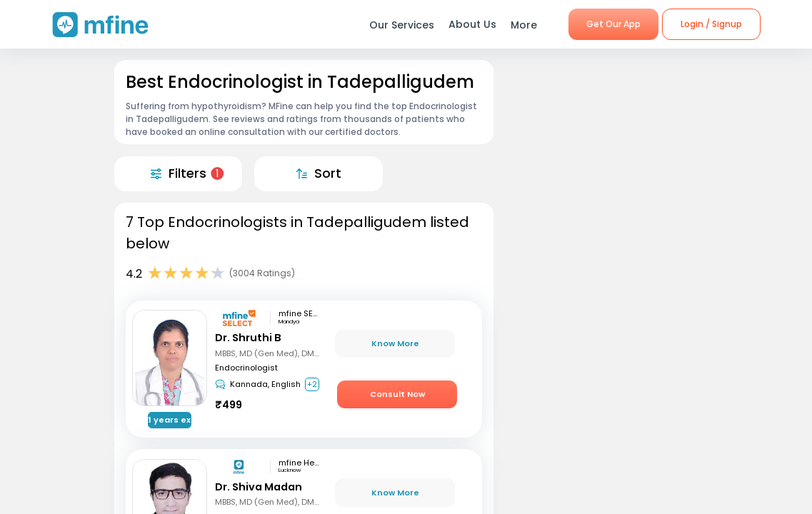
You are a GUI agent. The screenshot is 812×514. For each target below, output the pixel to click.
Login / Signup (711, 24)
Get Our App (613, 24)
